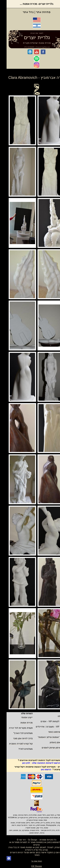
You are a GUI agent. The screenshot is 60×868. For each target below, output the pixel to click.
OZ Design (30, 866)
